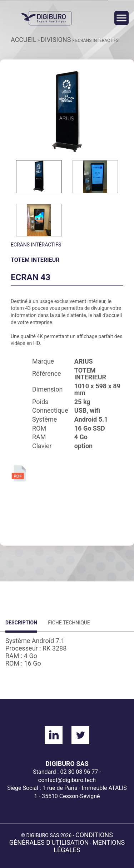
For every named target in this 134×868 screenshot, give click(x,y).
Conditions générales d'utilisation (61, 839)
